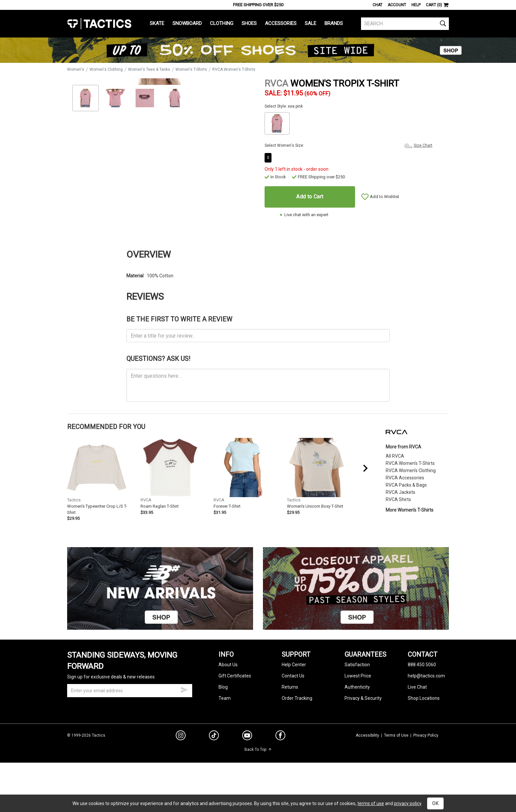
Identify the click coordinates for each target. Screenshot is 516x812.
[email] (130, 723)
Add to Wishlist (385, 197)
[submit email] (184, 721)
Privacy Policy (426, 767)
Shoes (249, 23)
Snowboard (187, 23)
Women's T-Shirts (191, 69)
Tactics (99, 24)
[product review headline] (258, 368)
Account (397, 5)
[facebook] (280, 769)
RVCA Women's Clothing (411, 502)
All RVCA (395, 488)
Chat (377, 5)
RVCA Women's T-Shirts (234, 69)
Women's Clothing (106, 69)
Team (225, 730)
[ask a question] (258, 417)
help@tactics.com (426, 708)
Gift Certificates (235, 708)
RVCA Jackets (400, 524)
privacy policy (408, 803)
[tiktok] (214, 769)
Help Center (294, 697)
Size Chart (423, 145)
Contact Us (293, 708)
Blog (223, 719)
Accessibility (367, 767)
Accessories (281, 23)
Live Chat (417, 719)
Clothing (222, 23)
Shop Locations (424, 730)
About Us (228, 697)
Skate (157, 23)
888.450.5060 (422, 697)
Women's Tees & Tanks (149, 69)
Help (416, 5)
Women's (76, 69)
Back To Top (258, 782)
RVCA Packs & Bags (406, 517)
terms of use (371, 803)
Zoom (78, 218)
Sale (310, 23)
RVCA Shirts (398, 531)
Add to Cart (310, 197)
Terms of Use (396, 767)
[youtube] (247, 769)
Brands (334, 23)
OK (435, 803)
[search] (405, 24)
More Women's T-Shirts (410, 542)
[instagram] (181, 769)
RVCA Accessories (405, 510)
